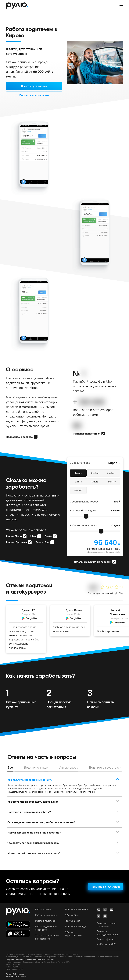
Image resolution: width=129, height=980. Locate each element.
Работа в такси (43, 909)
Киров (112, 463)
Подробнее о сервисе (19, 437)
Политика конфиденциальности (108, 933)
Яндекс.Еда (42, 542)
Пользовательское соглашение (106, 925)
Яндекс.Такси (14, 536)
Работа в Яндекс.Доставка (74, 934)
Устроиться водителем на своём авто (47, 937)
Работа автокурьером (46, 915)
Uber (33, 536)
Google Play (117, 593)
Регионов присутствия (87, 434)
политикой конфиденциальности (64, 954)
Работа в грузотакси (46, 921)
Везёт (48, 536)
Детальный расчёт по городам (93, 562)
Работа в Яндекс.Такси (76, 909)
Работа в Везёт (72, 921)
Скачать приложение (34, 86)
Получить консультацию (34, 95)
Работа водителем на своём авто (46, 928)
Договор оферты (105, 939)
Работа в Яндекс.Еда (75, 926)
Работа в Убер (72, 915)
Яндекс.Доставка (16, 542)
